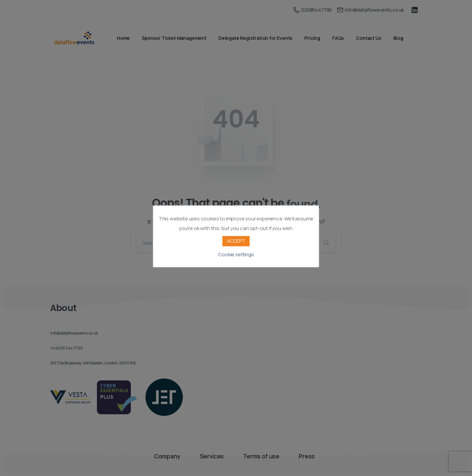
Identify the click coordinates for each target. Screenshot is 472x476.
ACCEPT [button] (236, 241)
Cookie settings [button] (236, 254)
